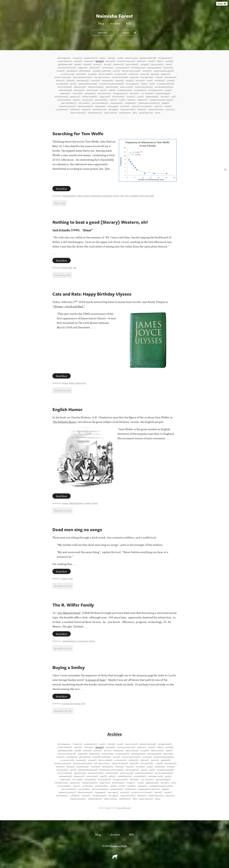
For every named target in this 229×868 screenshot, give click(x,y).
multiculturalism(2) (144, 87)
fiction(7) (100, 61)
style (142, 196)
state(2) (144, 84)
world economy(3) (63, 77)
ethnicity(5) (94, 67)
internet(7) (111, 61)
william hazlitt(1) (90, 96)
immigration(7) (165, 58)
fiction (222, 4)
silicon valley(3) (105, 74)
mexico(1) (170, 109)
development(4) (138, 67)
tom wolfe (149, 196)
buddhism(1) (131, 103)
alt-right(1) (114, 109)
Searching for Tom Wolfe (78, 134)
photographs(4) (154, 67)
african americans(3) (131, 71)
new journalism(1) (100, 103)
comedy (87, 503)
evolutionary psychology (102, 196)
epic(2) (73, 84)
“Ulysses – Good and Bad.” (69, 306)
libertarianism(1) (86, 106)
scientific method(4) (102, 71)
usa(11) (103, 58)
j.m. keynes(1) (147, 93)
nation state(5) (132, 64)
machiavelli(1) (101, 100)
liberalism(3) (171, 77)
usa (75, 267)
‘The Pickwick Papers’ (65, 422)
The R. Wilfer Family (73, 605)
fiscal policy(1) (105, 93)
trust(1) (122, 100)
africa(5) (107, 64)
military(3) (133, 74)
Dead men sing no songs (77, 529)
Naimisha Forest (119, 846)
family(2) (71, 80)
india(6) (78, 64)
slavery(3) (134, 77)
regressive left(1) (128, 109)
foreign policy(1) (121, 93)
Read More (62, 189)
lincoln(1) (165, 96)
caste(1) (113, 100)
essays (87, 196)
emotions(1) (88, 100)
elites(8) (111, 58)
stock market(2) (65, 87)
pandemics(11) (91, 58)
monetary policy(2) (165, 84)
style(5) (169, 64)
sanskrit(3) (166, 74)
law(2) (152, 84)
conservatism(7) (65, 61)
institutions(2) (112, 87)
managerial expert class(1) (161, 100)
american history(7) (126, 61)
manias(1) (86, 109)
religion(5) (83, 67)
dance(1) (158, 106)
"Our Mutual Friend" (69, 613)
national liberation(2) (88, 84)
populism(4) (72, 71)
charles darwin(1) (78, 113)
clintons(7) (89, 61)
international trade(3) (83, 77)
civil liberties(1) (61, 96)
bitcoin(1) (134, 93)
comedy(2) (95, 80)
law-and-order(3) (102, 77)
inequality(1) (90, 93)
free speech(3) (147, 77)
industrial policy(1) (67, 106)
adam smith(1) (111, 113)
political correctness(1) (142, 106)
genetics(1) (75, 96)
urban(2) (171, 80)
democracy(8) (131, 58)
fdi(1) (135, 113)
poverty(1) (125, 106)
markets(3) (81, 74)
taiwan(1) (131, 100)
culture (80, 196)
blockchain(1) (118, 96)
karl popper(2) (132, 84)
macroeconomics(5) (67, 67)
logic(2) (103, 90)
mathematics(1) (95, 113)
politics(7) (142, 61)
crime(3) (159, 77)
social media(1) (64, 100)
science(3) (147, 71)
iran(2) (150, 80)
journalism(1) (62, 109)
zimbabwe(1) (125, 113)
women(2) (140, 80)
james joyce (81, 383)
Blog (101, 23)
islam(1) (77, 100)
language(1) (100, 106)
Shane (87, 230)
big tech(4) (168, 67)
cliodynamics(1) (100, 109)
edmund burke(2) (96, 87)
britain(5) (87, 64)
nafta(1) (112, 90)
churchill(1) (78, 93)
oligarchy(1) (105, 96)
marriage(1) (113, 106)
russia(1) (168, 106)
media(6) (169, 61)
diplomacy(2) (80, 87)
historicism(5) (157, 64)
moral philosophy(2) (164, 87)
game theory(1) (146, 113)
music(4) (61, 71)
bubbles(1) (75, 109)
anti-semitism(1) (69, 103)
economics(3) (120, 74)
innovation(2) (83, 80)
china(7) (152, 61)
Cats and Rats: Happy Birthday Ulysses (92, 294)
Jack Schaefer (61, 230)
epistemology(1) (163, 93)
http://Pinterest (124, 808)
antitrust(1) (65, 93)
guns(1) (168, 90)
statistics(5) (118, 64)
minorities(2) (92, 90)
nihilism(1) (142, 100)
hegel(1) (165, 103)
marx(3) (116, 71)
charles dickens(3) (120, 77)
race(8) (120, 58)
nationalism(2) (65, 90)
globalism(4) (85, 71)
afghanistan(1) (152, 96)
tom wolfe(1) (84, 103)
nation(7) (78, 61)
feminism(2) (108, 80)
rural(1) (140, 96)
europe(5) (145, 64)
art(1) (174, 96)
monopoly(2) (62, 84)
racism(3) (92, 74)
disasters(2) (79, 90)
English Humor (68, 409)
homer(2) (60, 80)
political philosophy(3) (164, 71)
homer (72, 383)
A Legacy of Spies (96, 680)
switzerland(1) (117, 103)
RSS (129, 23)
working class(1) (156, 90)
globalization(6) (65, 64)
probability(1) (140, 90)
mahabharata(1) (125, 90)
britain (65, 503)
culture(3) (145, 74)
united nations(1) (156, 109)
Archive (115, 23)
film (122, 196)
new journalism (132, 196)
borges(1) (131, 96)
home (158, 113)
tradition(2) (160, 80)
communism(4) (122, 67)
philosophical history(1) (149, 103)
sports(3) (155, 74)
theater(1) (142, 109)
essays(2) (130, 80)
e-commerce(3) (67, 74)
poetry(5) (98, 64)
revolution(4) (107, 67)
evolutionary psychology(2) (112, 84)
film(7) (160, 61)
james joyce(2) (127, 87)
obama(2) (119, 80)
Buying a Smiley (69, 667)
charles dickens (69, 196)
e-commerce (83, 641)
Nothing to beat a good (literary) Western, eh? (100, 222)
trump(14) (77, 58)
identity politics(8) (148, 58)
